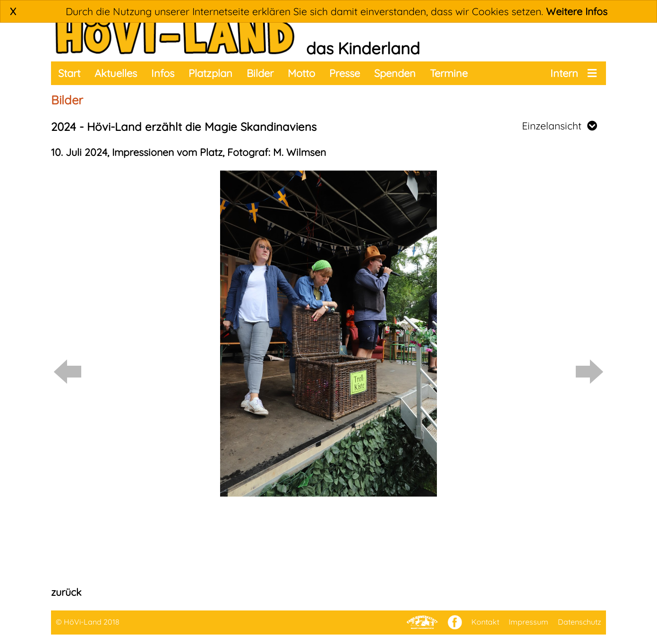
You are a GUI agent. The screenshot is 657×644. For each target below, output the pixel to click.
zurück (66, 592)
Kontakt (485, 622)
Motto (301, 73)
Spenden (395, 73)
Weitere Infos (577, 11)
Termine (449, 73)
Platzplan (210, 73)
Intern (564, 73)
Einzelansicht (559, 126)
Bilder (260, 73)
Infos (163, 73)
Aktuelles (116, 73)
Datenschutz (580, 622)
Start (69, 73)
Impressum (529, 622)
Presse (345, 73)
